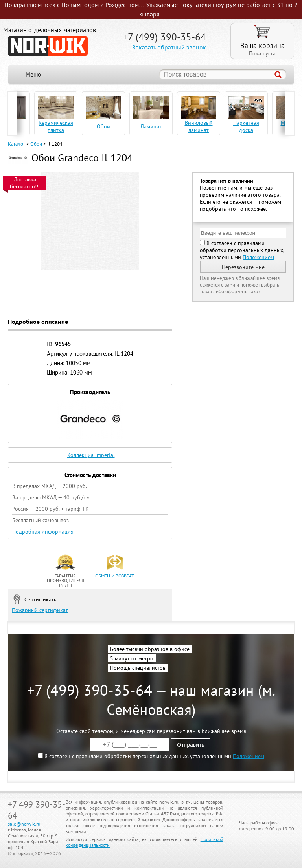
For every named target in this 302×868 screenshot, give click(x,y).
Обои (36, 144)
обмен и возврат (115, 576)
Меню (33, 74)
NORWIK (48, 46)
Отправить (191, 745)
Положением (258, 257)
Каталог (17, 144)
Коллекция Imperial (91, 455)
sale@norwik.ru (24, 824)
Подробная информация (43, 532)
